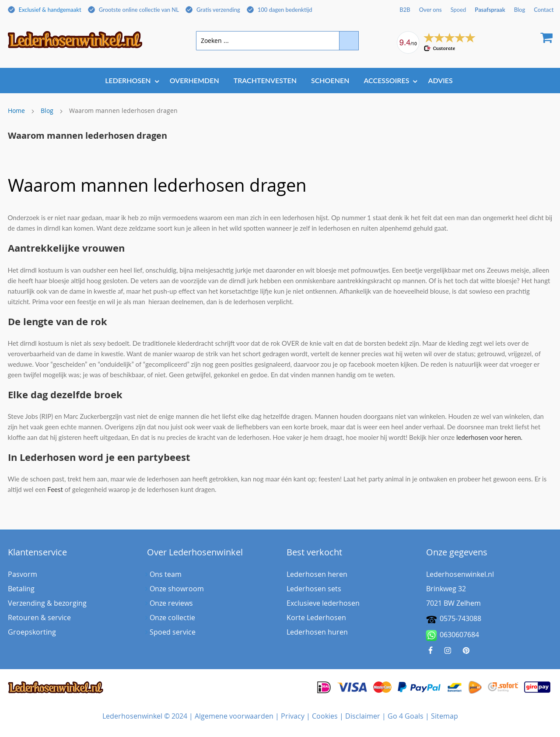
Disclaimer (363, 716)
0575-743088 (460, 618)
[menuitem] (130, 80)
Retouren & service (39, 618)
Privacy (293, 716)
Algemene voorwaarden (234, 716)
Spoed (458, 10)
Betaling (21, 589)
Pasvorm (23, 574)
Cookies (325, 716)
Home (16, 111)
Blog (47, 111)
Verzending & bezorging (47, 603)
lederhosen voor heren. (489, 437)
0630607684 (453, 635)
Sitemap (444, 716)
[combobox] (277, 41)
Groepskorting (32, 632)
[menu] (280, 81)
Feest (55, 489)
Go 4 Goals (406, 716)
